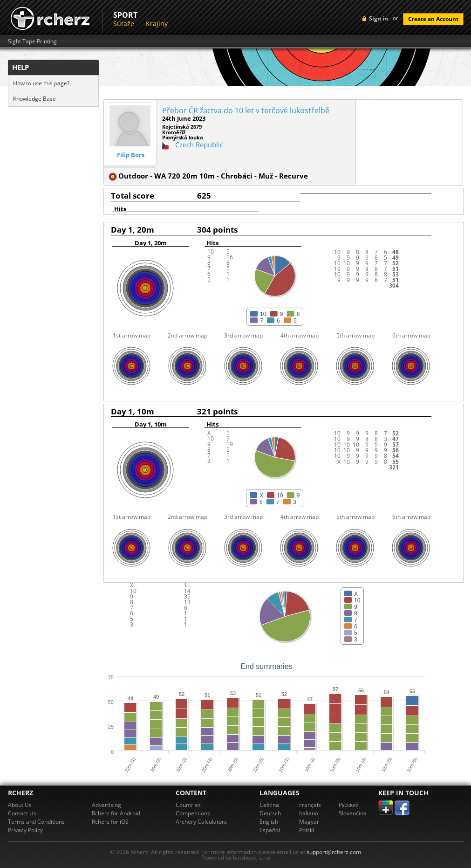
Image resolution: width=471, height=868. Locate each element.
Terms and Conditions (36, 822)
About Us (20, 805)
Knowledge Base (34, 99)
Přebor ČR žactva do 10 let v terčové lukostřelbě (246, 110)
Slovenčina (353, 813)
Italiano (309, 813)
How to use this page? (41, 83)
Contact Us (22, 813)
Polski (307, 830)
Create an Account (433, 19)
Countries (188, 805)
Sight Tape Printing (32, 41)
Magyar (309, 822)
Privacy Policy (25, 830)
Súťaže (124, 24)
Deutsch (270, 813)
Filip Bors (131, 155)
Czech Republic (199, 145)
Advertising (106, 805)
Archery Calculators (201, 822)
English (269, 822)
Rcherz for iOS (110, 822)
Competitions (193, 813)
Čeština (269, 805)
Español (270, 830)
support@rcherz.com (334, 852)
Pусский (349, 805)
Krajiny (157, 24)
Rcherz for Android (116, 813)
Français (310, 805)
